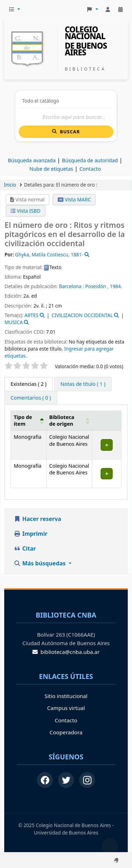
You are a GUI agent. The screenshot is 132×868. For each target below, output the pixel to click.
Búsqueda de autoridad (90, 160)
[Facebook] (45, 780)
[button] (14, 10)
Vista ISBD (26, 211)
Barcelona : (72, 286)
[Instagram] (87, 780)
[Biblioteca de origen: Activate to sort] (69, 420)
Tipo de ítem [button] (23, 420)
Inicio (10, 185)
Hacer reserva (37, 519)
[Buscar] (66, 117)
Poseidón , (97, 286)
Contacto (66, 720)
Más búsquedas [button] (40, 563)
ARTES (31, 315)
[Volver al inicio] (110, 846)
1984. (116, 286)
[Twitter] (66, 780)
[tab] (83, 384)
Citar (25, 548)
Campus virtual (66, 708)
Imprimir (31, 534)
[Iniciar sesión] (108, 10)
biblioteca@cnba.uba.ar (66, 652)
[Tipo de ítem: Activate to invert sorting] (29, 420)
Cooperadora (66, 732)
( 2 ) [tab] (29, 384)
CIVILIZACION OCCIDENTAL (82, 315)
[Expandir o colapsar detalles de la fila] (107, 445)
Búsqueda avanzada (32, 160)
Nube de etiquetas (51, 169)
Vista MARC (74, 199)
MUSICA (14, 322)
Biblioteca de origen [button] (62, 420)
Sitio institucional (66, 696)
